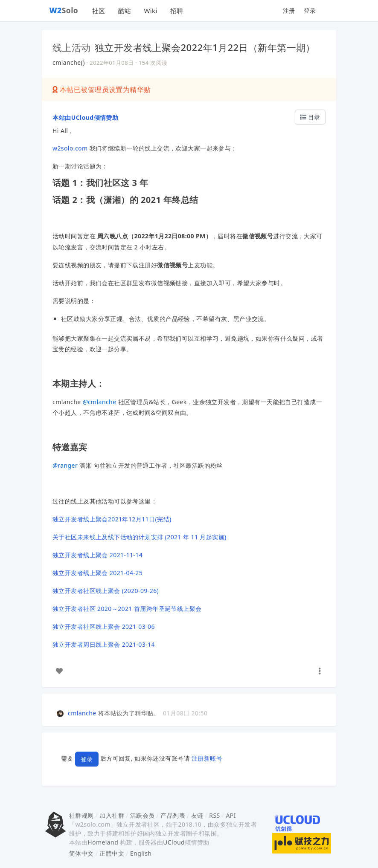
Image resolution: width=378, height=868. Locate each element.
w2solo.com (70, 148)
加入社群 (112, 815)
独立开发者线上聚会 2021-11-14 (97, 555)
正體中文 (112, 853)
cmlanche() (69, 62)
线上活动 (72, 47)
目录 (310, 117)
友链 (197, 815)
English (141, 853)
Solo (64, 10)
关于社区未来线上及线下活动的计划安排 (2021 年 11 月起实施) (140, 537)
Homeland (103, 842)
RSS (214, 815)
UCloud (174, 842)
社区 (99, 11)
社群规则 (81, 815)
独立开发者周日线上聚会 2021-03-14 (104, 644)
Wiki (150, 11)
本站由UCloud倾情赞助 (85, 117)
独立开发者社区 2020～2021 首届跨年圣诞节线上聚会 (127, 609)
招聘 (177, 11)
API (231, 815)
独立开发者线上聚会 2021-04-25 (97, 573)
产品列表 (173, 815)
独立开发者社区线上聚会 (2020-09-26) (106, 591)
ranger (65, 465)
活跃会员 (142, 815)
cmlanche (100, 402)
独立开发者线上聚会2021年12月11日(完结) (112, 519)
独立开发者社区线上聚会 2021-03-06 (104, 626)
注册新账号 (207, 758)
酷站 (125, 11)
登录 (310, 10)
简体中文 (81, 853)
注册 (289, 10)
